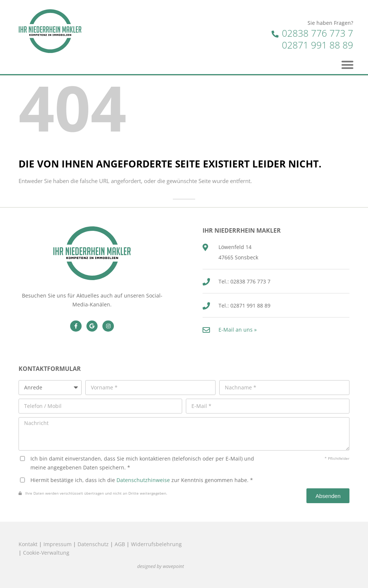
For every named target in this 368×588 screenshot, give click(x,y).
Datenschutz (93, 544)
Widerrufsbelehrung (156, 544)
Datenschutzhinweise (143, 480)
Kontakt (28, 544)
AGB (120, 544)
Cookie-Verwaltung (46, 553)
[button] (348, 65)
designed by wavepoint (161, 566)
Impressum (57, 544)
